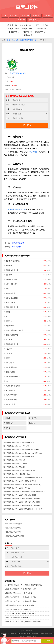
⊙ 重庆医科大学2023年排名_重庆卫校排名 (20, 605)
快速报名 (33, 20)
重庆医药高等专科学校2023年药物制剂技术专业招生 (22, 506)
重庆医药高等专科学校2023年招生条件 (17, 488)
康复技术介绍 (40, 32)
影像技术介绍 (13, 29)
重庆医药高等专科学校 (28, 40)
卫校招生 (36, 16)
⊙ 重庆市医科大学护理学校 (14, 536)
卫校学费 (7, 428)
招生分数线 (33, 418)
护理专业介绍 (11, 25)
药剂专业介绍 (25, 25)
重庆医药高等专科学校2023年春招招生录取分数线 (21, 450)
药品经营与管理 (18, 243)
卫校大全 (48, 16)
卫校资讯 (21, 20)
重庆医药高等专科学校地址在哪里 (15, 464)
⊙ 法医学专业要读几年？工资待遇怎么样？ (20, 609)
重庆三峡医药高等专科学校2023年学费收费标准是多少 (23, 485)
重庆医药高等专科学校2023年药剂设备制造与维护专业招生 (24, 492)
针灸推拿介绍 (27, 35)
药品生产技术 (17, 247)
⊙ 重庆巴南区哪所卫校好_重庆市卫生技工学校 (21, 597)
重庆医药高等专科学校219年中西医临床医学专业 (21, 481)
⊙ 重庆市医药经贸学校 (13, 532)
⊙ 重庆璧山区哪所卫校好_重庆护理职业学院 (20, 589)
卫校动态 (32, 423)
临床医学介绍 (14, 32)
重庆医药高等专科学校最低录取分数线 (17, 474)
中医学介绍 (27, 32)
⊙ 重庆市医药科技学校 (13, 528)
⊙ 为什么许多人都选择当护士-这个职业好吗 (20, 613)
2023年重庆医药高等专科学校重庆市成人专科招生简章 (23, 478)
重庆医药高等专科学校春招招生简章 (16, 446)
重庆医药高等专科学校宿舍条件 (15, 460)
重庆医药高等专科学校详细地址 (15, 467)
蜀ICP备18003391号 (30, 636)
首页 (5, 16)
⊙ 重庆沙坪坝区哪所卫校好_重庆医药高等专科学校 (23, 622)
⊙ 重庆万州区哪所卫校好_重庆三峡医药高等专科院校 (23, 585)
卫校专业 (25, 16)
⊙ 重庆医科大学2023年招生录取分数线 (18, 593)
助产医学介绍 (41, 29)
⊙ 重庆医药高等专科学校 (13, 524)
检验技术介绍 (27, 29)
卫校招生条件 (9, 423)
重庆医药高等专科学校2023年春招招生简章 (19, 443)
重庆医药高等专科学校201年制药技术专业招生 (20, 495)
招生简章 (14, 16)
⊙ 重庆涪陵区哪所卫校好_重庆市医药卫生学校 (21, 601)
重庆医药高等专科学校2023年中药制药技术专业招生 (22, 499)
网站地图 (29, 631)
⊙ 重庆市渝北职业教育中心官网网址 (17, 617)
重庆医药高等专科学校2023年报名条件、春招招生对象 (23, 453)
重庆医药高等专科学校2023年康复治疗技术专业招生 (22, 502)
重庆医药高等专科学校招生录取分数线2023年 (19, 471)
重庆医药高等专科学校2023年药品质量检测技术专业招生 (23, 509)
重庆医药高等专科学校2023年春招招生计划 (19, 457)
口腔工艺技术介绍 (41, 25)
